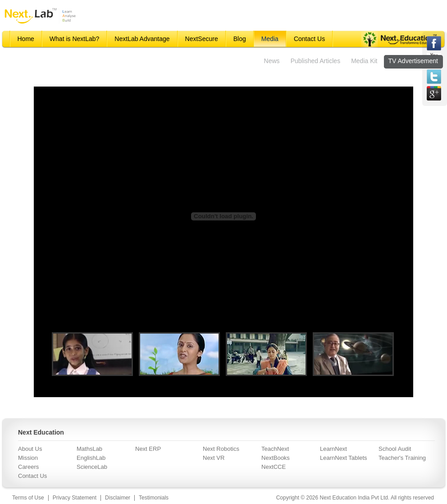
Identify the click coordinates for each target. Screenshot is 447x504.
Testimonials (154, 498)
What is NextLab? (75, 39)
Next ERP (148, 449)
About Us (30, 449)
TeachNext (275, 449)
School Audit (395, 449)
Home (26, 39)
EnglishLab (91, 458)
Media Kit (364, 61)
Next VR (214, 458)
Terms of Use (28, 498)
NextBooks (276, 458)
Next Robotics (221, 449)
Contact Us (309, 39)
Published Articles (316, 61)
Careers (28, 467)
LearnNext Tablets (344, 458)
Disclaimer (118, 498)
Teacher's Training (402, 458)
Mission (28, 458)
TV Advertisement (413, 61)
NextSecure (202, 39)
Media (270, 39)
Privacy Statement (75, 498)
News (272, 61)
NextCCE (274, 467)
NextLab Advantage (142, 39)
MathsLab (89, 449)
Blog (240, 39)
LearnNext (333, 449)
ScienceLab (92, 467)
